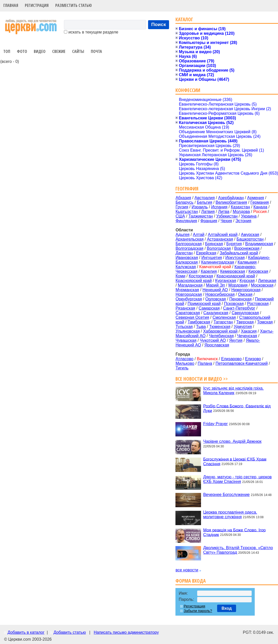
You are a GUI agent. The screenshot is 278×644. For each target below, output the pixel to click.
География (187, 189)
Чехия (226, 221)
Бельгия (205, 202)
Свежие (59, 51)
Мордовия (238, 285)
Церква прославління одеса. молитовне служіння (230, 515)
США (180, 216)
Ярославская (217, 345)
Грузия (182, 207)
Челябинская (221, 336)
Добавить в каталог (26, 632)
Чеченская (247, 336)
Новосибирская (220, 294)
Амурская (250, 235)
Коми (180, 276)
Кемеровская (233, 271)
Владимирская (259, 244)
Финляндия (186, 221)
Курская (247, 281)
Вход (227, 608)
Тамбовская (199, 322)
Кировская (258, 271)
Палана (205, 363)
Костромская (201, 276)
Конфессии (188, 90)
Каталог (184, 19)
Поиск (159, 24)
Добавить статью (70, 632)
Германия (260, 202)
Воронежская (247, 248)
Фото (22, 51)
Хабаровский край (220, 331)
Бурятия (234, 244)
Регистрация (37, 5)
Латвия (208, 212)
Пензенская (241, 299)
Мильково (185, 363)
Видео (40, 51)
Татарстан (223, 322)
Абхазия (183, 198)
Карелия (209, 271)
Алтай (199, 235)
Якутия (236, 340)
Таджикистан (201, 216)
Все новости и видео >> (202, 379)
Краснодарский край (236, 276)
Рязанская (185, 308)
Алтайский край (223, 235)
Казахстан (241, 207)
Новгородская (189, 294)
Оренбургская (189, 299)
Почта (96, 51)
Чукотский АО (213, 340)
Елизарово (231, 359)
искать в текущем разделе (91, 32)
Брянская (214, 244)
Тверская (245, 322)
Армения (255, 198)
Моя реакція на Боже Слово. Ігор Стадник (234, 532)
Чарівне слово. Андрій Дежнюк (232, 441)
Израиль (200, 207)
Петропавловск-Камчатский (242, 363)
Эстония (243, 221)
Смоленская (224, 317)
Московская (262, 285)
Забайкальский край (239, 253)
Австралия (205, 198)
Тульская (184, 327)
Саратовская (188, 313)
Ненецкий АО (215, 290)
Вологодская (219, 248)
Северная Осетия (192, 317)
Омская (245, 294)
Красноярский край (193, 281)
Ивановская (187, 258)
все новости (187, 570)
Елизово (253, 359)
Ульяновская (187, 331)
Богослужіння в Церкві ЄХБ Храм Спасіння (235, 461)
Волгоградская (189, 248)
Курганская (226, 281)
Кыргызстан (187, 212)
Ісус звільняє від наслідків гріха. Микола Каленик (233, 391)
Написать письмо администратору (126, 632)
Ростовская (258, 304)
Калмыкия (247, 262)
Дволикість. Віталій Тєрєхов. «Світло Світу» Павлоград (238, 550)
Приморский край (204, 304)
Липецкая (267, 281)
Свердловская (245, 313)
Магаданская (190, 285)
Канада (260, 207)
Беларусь (184, 202)
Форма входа (191, 581)
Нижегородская (246, 290)
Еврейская (206, 253)
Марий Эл (215, 285)
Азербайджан (231, 198)
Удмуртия (243, 327)
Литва (224, 212)
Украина (249, 216)
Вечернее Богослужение (226, 495)
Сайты (78, 51)
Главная (11, 5)
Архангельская (189, 239)
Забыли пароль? (198, 611)
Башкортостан (250, 239)
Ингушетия (212, 258)
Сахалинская (216, 313)
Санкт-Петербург (239, 308)
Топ (7, 51)
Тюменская (220, 327)
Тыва (201, 327)
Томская (265, 322)
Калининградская (218, 262)
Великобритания (231, 202)
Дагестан (184, 253)
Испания (219, 207)
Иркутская (235, 258)
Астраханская (220, 239)
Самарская (209, 308)
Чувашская (186, 340)
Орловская (216, 299)
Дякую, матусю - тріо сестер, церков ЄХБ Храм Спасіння (237, 479)
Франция (209, 221)
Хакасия (249, 331)
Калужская (186, 267)
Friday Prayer (215, 424)
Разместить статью (74, 5)
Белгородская (188, 244)
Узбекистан (227, 216)
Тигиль (182, 368)
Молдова (241, 212)
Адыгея (182, 235)
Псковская (234, 304)
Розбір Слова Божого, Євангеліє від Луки (237, 408)
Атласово (184, 359)
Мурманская (187, 290)
